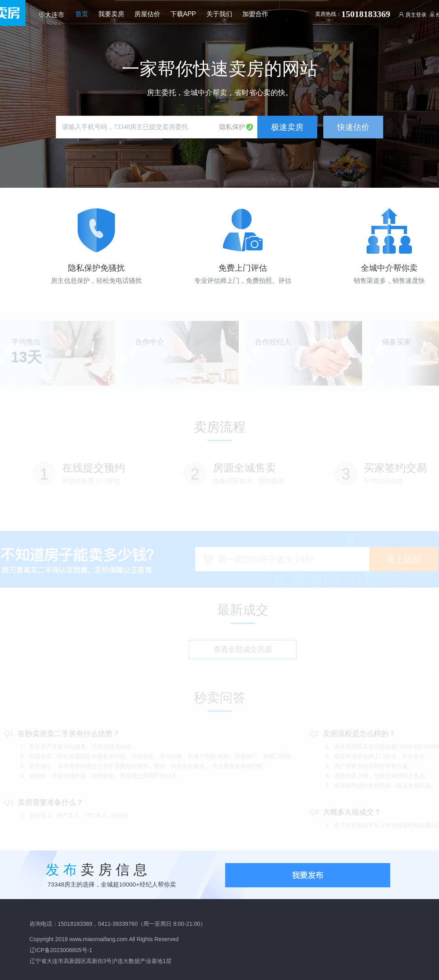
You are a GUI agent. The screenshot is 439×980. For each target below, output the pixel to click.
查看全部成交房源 (243, 651)
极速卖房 (287, 127)
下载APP (183, 14)
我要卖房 (111, 14)
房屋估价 (147, 14)
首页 (82, 14)
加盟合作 (255, 14)
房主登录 (412, 15)
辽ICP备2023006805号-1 (61, 950)
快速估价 (353, 127)
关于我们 (219, 14)
